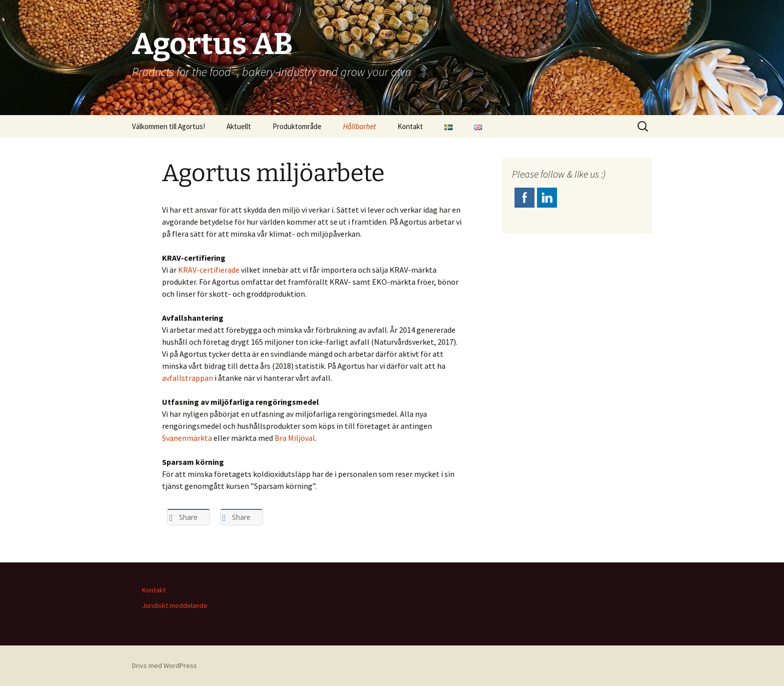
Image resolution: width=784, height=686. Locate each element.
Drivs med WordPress (164, 665)
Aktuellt (239, 126)
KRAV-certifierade (209, 270)
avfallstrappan (187, 378)
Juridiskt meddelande (175, 605)
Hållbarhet (359, 126)
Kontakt (410, 126)
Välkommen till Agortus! (168, 126)
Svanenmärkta (187, 438)
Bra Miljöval (295, 438)
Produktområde (297, 126)
